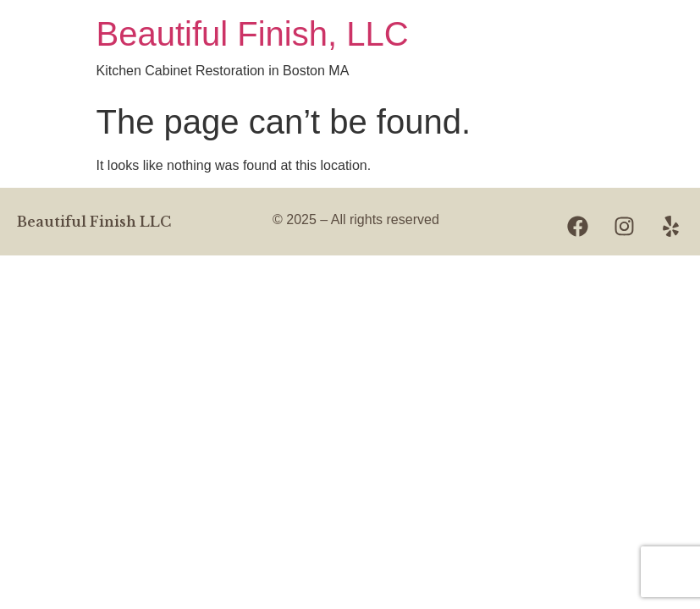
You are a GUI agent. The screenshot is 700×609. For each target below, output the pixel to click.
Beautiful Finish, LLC (253, 34)
